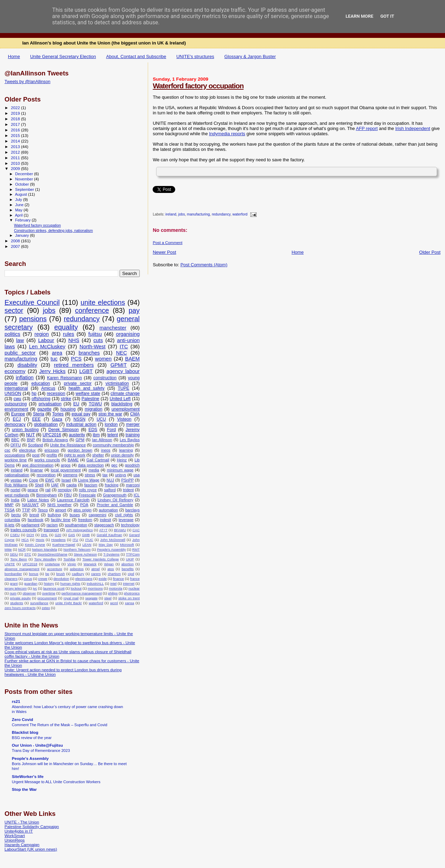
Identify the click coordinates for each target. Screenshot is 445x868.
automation (108, 510)
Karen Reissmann (64, 378)
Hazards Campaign (22, 845)
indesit (105, 520)
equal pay (81, 414)
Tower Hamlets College (101, 559)
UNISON (13, 394)
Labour (46, 340)
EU (76, 404)
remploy (65, 490)
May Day (106, 545)
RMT (136, 549)
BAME (73, 460)
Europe (18, 414)
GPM (80, 440)
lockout (76, 588)
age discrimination (38, 465)
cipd (131, 574)
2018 (16, 119)
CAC (136, 530)
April (19, 215)
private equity (21, 598)
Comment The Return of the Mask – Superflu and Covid (59, 725)
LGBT (86, 371)
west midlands (17, 495)
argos (66, 465)
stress (90, 475)
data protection (91, 465)
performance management (82, 593)
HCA (25, 540)
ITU (75, 540)
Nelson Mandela (44, 549)
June (20, 205)
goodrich (132, 465)
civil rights (124, 515)
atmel (96, 569)
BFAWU (120, 530)
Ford (111, 430)
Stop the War (24, 789)
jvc (35, 588)
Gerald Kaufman (109, 535)
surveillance (39, 603)
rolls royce (88, 490)
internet (129, 583)
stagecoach (104, 525)
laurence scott (54, 588)
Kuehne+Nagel (64, 545)
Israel (66, 480)
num (13, 593)
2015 (16, 135)
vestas (16, 480)
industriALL (95, 583)
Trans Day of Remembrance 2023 (41, 751)
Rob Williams (16, 485)
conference (92, 310)
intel (113, 583)
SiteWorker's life (28, 776)
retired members (74, 365)
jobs (182, 215)
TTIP (26, 510)
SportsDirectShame (52, 554)
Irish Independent (413, 128)
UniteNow (52, 564)
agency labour (123, 371)
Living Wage (89, 480)
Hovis (40, 540)
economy (15, 371)
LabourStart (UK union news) (31, 849)
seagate (91, 598)
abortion (128, 564)
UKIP (130, 559)
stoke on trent (129, 598)
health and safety (86, 388)
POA (84, 505)
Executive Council (32, 302)
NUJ (110, 480)
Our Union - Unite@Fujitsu (37, 745)
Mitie (8, 549)
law (20, 340)
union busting (25, 430)
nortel (15, 490)
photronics (132, 593)
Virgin (72, 564)
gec (114, 465)
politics (12, 334)
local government (66, 470)
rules (68, 334)
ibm (96, 435)
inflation (25, 378)
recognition (46, 475)
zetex (46, 608)
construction (105, 378)
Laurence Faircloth (73, 500)
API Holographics (79, 530)
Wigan (109, 564)
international (16, 388)
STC (28, 554)
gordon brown (80, 450)
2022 (16, 108)
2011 (16, 158)
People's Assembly (111, 549)
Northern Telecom (77, 549)
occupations (15, 455)
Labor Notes (38, 500)
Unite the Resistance (68, 445)
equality (66, 327)
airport (61, 510)
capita (72, 485)
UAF (55, 485)
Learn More (359, 16)
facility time (60, 520)
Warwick (90, 564)
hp (34, 394)
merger (133, 424)
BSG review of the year (32, 738)
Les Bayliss (130, 440)
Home (14, 56)
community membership (113, 445)
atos (111, 569)
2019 (16, 113)
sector (14, 310)
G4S (72, 535)
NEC (122, 353)
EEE (36, 419)
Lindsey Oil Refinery (116, 500)
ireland (171, 215)
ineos (106, 450)
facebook (35, 520)
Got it (387, 16)
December (25, 174)
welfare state (88, 394)
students (17, 603)
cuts (98, 340)
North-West (93, 347)
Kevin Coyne (35, 545)
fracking (112, 485)
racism (52, 525)
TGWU (95, 404)
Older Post (430, 252)
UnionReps (15, 840)
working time (16, 460)
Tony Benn (18, 559)
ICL (136, 495)
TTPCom (133, 554)
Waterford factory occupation (198, 86)
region (42, 334)
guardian (31, 583)
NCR (22, 549)
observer (29, 593)
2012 (16, 152)
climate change (125, 394)
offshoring (41, 399)
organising (128, 334)
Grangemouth (115, 495)
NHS (74, 340)
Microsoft (127, 545)
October (23, 184)
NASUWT (30, 505)
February (24, 220)
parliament (31, 525)
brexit (34, 515)
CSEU (15, 535)
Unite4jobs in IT (19, 831)
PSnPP (128, 480)
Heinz (122, 460)
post (36, 455)
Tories (58, 414)
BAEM (132, 359)
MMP (9, 505)
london (111, 424)
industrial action (81, 424)
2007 (16, 246)
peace (33, 490)
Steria (39, 414)
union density (122, 455)
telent (113, 435)
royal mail (71, 598)
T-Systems (111, 554)
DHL (44, 535)
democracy (15, 424)
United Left (120, 399)
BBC (15, 440)
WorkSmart (15, 835)
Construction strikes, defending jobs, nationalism (53, 230)
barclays (132, 510)
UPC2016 (52, 435)
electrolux (27, 450)
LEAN (87, 545)
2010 (16, 163)
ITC (124, 347)
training (133, 435)
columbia (12, 520)
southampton (76, 525)
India (15, 500)
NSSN (79, 419)
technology (130, 525)
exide (103, 579)
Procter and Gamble (115, 505)
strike (66, 399)
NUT (30, 435)
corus (28, 579)
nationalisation (17, 475)
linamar (37, 470)
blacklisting (122, 404)
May (19, 210)
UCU (101, 419)
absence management (22, 569)
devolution (61, 579)
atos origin (82, 510)
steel (108, 598)
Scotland (35, 445)
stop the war (110, 414)
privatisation (50, 404)
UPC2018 (30, 564)
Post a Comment (167, 243)
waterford (240, 215)
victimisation (117, 383)
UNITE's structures (195, 56)
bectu (16, 515)
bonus (34, 574)
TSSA (10, 510)
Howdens (59, 540)
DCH (30, 535)
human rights (70, 583)
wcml (114, 603)
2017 (16, 124)
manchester (113, 328)
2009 (16, 168)
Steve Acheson (85, 554)
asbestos (77, 569)
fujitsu (95, 334)
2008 (16, 241)
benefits (128, 569)
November (25, 179)
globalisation (46, 424)
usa (137, 475)
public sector (20, 353)
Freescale (87, 495)
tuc (54, 359)
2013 (16, 147)
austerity (77, 435)
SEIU (14, 554)
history (49, 583)
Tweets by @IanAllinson (27, 82)
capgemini (98, 515)
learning (126, 450)
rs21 (16, 701)
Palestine (91, 399)
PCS (76, 359)
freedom (85, 520)
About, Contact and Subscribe (136, 56)
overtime (49, 593)
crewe (43, 579)
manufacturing (199, 215)
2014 (16, 141)
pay (134, 310)
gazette (44, 409)
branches (89, 353)
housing (68, 409)
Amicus (48, 388)
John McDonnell (113, 540)
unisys (121, 475)
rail (48, 490)
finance (119, 579)
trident (128, 490)
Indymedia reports (227, 134)
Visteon (124, 419)
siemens (70, 475)
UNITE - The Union (22, 822)
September (25, 189)
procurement (47, 598)
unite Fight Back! (68, 603)
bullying (54, 515)
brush (61, 574)
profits (52, 455)
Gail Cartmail (98, 460)
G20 (58, 535)
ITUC (89, 540)
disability (27, 365)
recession (56, 394)
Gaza (57, 419)
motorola (115, 588)
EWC (50, 480)
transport (51, 530)
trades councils (23, 530)
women (103, 359)
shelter (98, 455)
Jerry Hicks (52, 371)
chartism (114, 574)
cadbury (78, 574)
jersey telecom (16, 588)
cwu (17, 399)
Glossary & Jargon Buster (250, 56)
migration (94, 409)
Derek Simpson (63, 430)
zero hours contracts (20, 608)
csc (7, 450)
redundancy (221, 215)
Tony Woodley (45, 559)
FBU (68, 495)
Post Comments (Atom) (204, 265)
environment (16, 409)
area (57, 353)
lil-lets (9, 525)
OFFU (16, 445)
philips (113, 593)
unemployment (126, 409)
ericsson (52, 450)
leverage (126, 520)
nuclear (134, 588)
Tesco (43, 510)
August (22, 194)
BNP (31, 440)
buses (75, 515)
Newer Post (164, 252)
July (19, 200)
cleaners (11, 579)
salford (110, 490)
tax (105, 475)
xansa (129, 603)
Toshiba (69, 559)
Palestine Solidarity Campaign (32, 826)
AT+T (103, 530)
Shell (39, 485)
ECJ (17, 419)
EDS (93, 430)
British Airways (55, 440)
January (23, 235)
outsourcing (16, 404)
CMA (135, 414)
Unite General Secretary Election (63, 56)
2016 (16, 130)
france (135, 579)
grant (14, 583)
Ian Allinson (102, 440)
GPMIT (119, 365)
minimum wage (120, 470)
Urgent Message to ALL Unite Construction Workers (56, 782)
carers (96, 574)
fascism (91, 485)
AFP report (367, 128)
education (41, 383)
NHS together (59, 505)
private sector (78, 383)
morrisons (95, 588)
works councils (47, 460)
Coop (34, 480)
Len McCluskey (47, 347)
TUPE (124, 388)
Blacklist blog (25, 732)
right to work (75, 455)
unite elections (103, 302)
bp (47, 574)
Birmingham (46, 495)
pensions (33, 319)
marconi (133, 485)
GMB (86, 535)
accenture (54, 569)
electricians (84, 579)
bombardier (13, 574)
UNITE (10, 564)
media (94, 470)
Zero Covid (22, 719)
